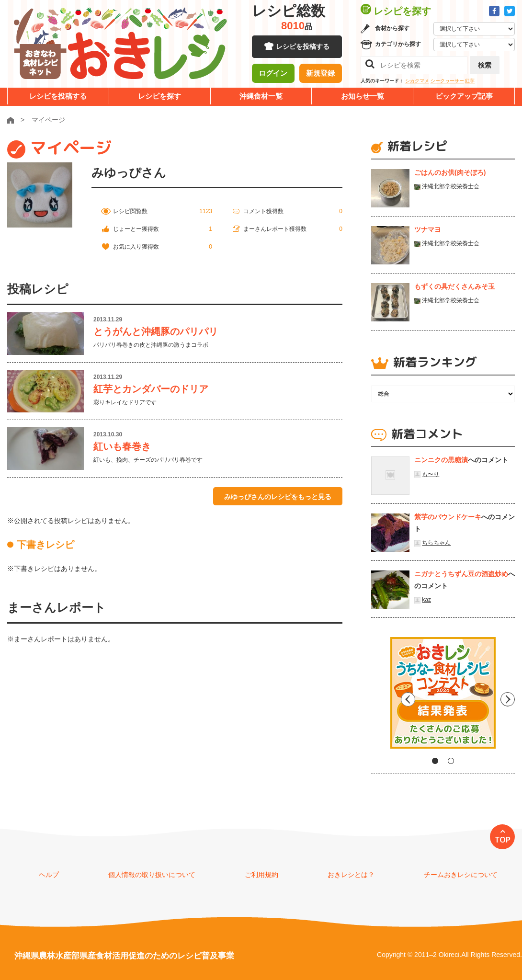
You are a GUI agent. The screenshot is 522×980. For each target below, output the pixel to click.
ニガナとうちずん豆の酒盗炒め (461, 574)
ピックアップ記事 (464, 96)
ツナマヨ (428, 229)
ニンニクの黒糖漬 (441, 460)
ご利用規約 (261, 875)
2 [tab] (451, 761)
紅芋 (470, 81)
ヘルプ (49, 875)
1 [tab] (435, 761)
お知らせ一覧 (363, 96)
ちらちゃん (436, 543)
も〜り (431, 474)
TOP (503, 840)
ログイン (273, 74)
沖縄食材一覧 (261, 96)
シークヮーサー (447, 81)
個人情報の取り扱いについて (152, 875)
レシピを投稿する (303, 48)
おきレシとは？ (351, 875)
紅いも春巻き (122, 446)
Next (508, 696)
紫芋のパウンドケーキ (448, 517)
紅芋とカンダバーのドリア (151, 389)
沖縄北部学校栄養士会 (451, 186)
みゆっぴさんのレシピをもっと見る (278, 497)
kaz (426, 600)
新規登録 (320, 74)
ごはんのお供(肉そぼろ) (450, 172)
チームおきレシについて (461, 875)
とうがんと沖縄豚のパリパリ (156, 331)
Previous (378, 696)
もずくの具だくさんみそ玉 (454, 286)
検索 (485, 65)
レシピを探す (159, 96)
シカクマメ (417, 81)
